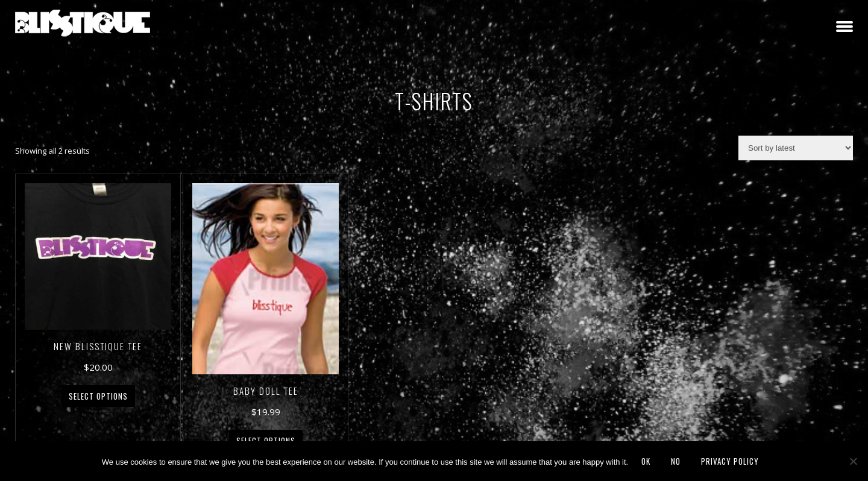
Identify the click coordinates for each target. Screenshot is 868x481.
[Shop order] (796, 148)
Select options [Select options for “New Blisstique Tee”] (98, 396)
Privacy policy (730, 461)
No (676, 461)
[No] (853, 461)
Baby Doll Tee (266, 391)
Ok (646, 461)
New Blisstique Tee (98, 346)
